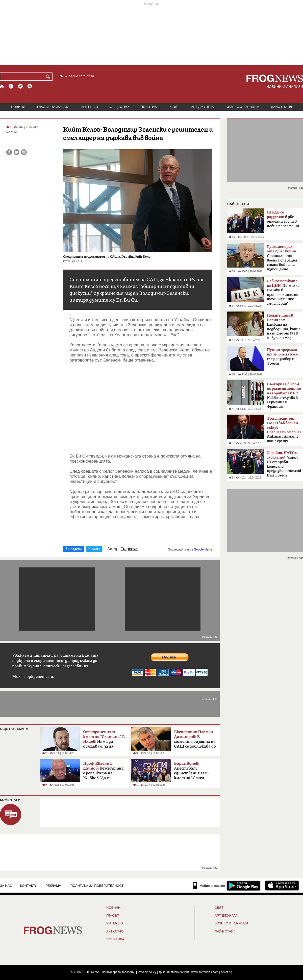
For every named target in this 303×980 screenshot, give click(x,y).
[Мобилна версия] (209, 886)
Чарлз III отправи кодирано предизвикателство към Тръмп (284, 464)
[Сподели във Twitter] (17, 152)
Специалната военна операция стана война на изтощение (282, 258)
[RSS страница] (30, 86)
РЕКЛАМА (53, 886)
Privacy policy (147, 972)
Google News (203, 549)
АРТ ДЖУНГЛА (202, 107)
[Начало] (2, 86)
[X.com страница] (20, 86)
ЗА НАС (6, 886)
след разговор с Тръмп (283, 357)
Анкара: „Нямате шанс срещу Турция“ (284, 431)
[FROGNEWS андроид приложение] (244, 886)
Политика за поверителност (97, 886)
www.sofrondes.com (205, 972)
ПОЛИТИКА (150, 107)
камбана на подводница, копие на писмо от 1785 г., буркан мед (284, 327)
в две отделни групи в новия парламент (283, 219)
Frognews (130, 549)
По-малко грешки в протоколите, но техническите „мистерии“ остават (283, 294)
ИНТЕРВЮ (90, 107)
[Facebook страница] (11, 86)
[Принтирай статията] (24, 152)
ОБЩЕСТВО (119, 107)
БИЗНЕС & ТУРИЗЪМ (242, 107)
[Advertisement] (141, 408)
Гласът (113, 916)
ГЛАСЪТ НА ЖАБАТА (53, 107)
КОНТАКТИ (29, 886)
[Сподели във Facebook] (9, 152)
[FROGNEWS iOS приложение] (282, 886)
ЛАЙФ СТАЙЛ (281, 107)
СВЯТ (175, 107)
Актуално (115, 931)
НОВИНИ (18, 107)
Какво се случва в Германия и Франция (284, 395)
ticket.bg (227, 972)
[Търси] (49, 77)
